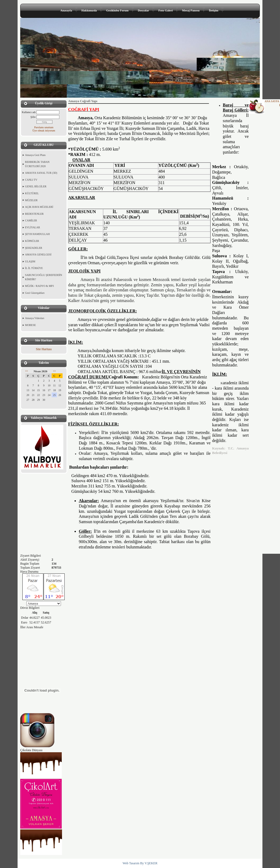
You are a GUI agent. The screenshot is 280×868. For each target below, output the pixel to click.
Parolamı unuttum (44, 127)
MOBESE (30, 325)
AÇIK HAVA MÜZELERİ (39, 207)
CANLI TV (31, 180)
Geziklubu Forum (117, 10)
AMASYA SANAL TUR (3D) (41, 173)
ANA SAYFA (272, 101)
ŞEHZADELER (34, 248)
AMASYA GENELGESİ (38, 255)
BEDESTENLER (34, 214)
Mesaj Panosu (191, 10)
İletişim (214, 10)
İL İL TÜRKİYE (34, 268)
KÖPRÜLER (32, 241)
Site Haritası (44, 349)
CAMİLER (31, 220)
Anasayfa (66, 10)
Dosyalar (143, 10)
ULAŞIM (30, 261)
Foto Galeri (166, 10)
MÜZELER (31, 200)
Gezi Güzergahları (35, 293)
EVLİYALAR (32, 227)
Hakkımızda (89, 10)
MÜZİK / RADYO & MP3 (39, 286)
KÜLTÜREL (32, 193)
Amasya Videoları (35, 318)
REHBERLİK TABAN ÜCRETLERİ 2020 (37, 164)
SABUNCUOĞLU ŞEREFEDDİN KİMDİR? (44, 277)
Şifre (33, 117)
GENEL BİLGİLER (36, 186)
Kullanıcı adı (29, 112)
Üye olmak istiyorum (44, 131)
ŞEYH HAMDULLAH (37, 234)
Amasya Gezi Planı (35, 155)
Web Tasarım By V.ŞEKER (140, 863)
